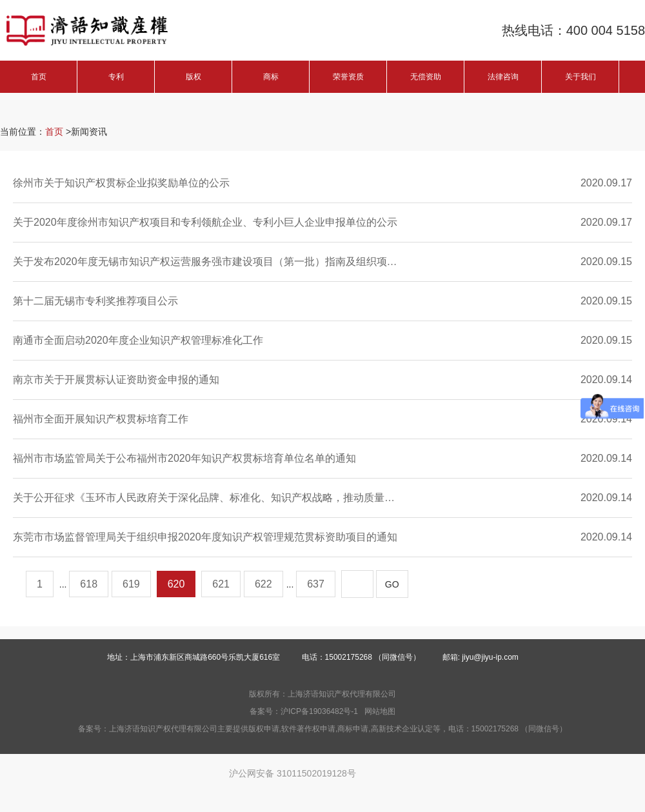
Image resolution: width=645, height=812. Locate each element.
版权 (193, 77)
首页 (39, 77)
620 (176, 584)
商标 (271, 77)
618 (89, 584)
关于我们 (580, 77)
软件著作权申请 (308, 729)
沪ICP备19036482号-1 (319, 711)
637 (316, 584)
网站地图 (380, 711)
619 (131, 584)
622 (263, 584)
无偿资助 (426, 77)
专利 (116, 77)
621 (221, 584)
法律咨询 (503, 77)
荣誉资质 (348, 77)
